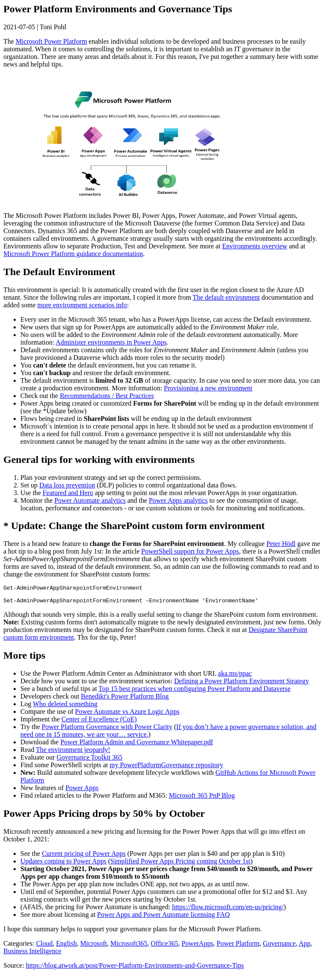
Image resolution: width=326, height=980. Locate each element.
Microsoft (94, 947)
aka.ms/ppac (235, 677)
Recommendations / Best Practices (107, 396)
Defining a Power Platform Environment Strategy (242, 685)
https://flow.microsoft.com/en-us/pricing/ (228, 911)
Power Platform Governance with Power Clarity (107, 731)
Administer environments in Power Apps (111, 342)
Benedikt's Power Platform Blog (125, 700)
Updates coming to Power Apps (63, 865)
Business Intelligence (32, 955)
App (305, 947)
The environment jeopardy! (73, 753)
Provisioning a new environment (208, 388)
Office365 (164, 947)
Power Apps (82, 792)
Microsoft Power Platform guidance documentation (73, 254)
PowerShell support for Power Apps (190, 551)
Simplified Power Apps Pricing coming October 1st (180, 865)
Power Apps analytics (178, 500)
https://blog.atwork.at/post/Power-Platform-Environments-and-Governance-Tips (135, 969)
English (66, 947)
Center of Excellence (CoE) (99, 723)
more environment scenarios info (82, 305)
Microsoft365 (129, 947)
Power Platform (238, 947)
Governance (279, 947)
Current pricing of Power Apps (84, 857)
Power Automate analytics (90, 500)
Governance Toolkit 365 (89, 761)
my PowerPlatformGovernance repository (166, 769)
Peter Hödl (281, 544)
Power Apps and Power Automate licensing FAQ (164, 918)
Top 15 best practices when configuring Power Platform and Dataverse (195, 692)
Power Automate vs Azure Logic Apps (127, 715)
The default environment (226, 297)
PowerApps (198, 947)
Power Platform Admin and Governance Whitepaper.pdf (137, 746)
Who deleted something (65, 708)
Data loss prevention (67, 485)
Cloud (44, 947)
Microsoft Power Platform (51, 41)
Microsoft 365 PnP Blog (202, 799)
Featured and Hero (68, 493)
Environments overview (254, 246)
